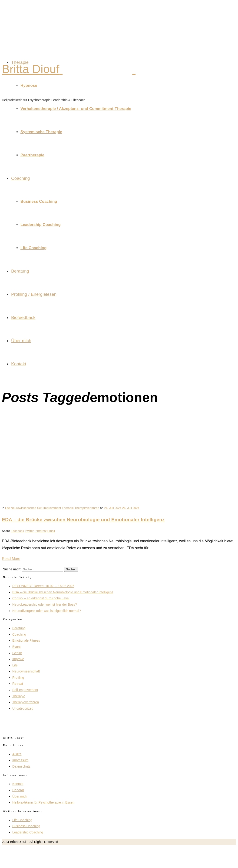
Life (8, 508)
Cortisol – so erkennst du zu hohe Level (41, 598)
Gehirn (17, 653)
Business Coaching (39, 201)
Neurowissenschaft (23, 508)
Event (17, 647)
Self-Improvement (49, 508)
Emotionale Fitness (26, 640)
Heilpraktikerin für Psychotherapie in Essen (43, 802)
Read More (11, 559)
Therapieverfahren (87, 508)
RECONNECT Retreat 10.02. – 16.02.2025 (43, 586)
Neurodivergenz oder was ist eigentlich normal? (47, 611)
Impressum (20, 760)
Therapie (20, 62)
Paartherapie (32, 155)
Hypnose (29, 85)
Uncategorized (23, 708)
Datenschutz (21, 766)
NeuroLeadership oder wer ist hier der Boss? (45, 604)
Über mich (21, 341)
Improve (18, 659)
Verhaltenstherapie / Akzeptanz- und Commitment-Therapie (76, 109)
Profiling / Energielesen (34, 294)
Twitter (29, 531)
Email (51, 531)
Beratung (20, 271)
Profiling (18, 678)
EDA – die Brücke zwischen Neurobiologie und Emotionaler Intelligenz (83, 519)
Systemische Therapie (41, 132)
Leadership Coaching (41, 225)
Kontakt (19, 364)
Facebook (17, 531)
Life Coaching (33, 248)
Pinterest (41, 531)
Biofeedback (23, 317)
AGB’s (17, 754)
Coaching (20, 178)
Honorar (18, 790)
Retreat (18, 684)
